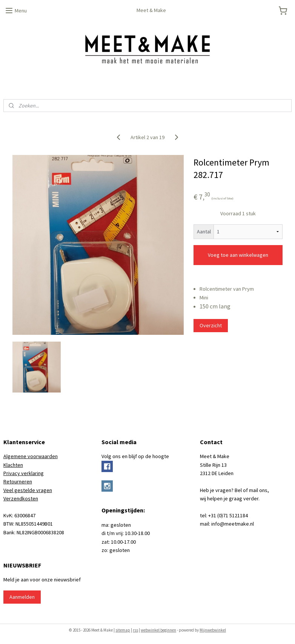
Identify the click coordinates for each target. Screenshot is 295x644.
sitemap (123, 630)
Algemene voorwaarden (31, 456)
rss (135, 630)
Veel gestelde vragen (28, 490)
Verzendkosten (21, 498)
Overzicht (211, 325)
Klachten (13, 465)
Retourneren (18, 481)
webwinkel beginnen (158, 630)
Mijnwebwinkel (213, 630)
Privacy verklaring (24, 473)
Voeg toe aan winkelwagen (238, 255)
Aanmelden (22, 597)
